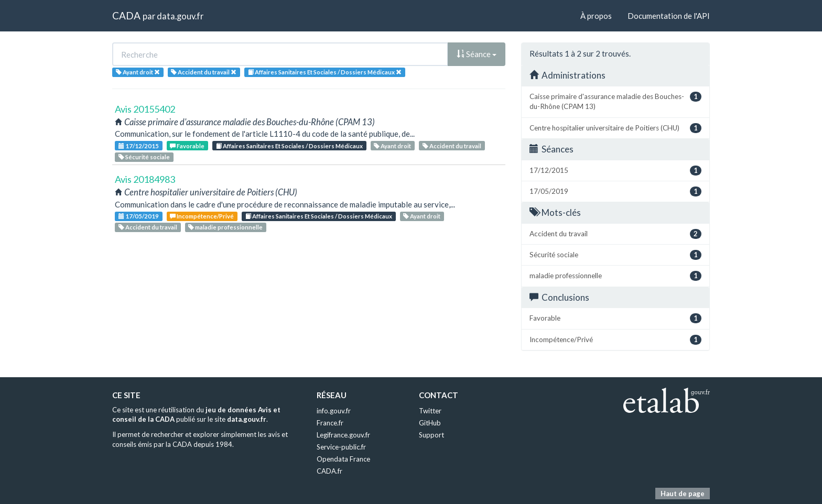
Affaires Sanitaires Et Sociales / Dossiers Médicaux (289, 146)
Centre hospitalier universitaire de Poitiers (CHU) (615, 128)
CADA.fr (329, 471)
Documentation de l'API (669, 16)
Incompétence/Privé (202, 216)
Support (431, 435)
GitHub (430, 423)
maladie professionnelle (225, 227)
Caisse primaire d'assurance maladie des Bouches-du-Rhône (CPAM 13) (615, 101)
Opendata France (343, 459)
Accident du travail (452, 146)
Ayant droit (392, 146)
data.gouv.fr (180, 16)
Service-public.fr (341, 447)
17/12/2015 (139, 146)
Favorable (187, 146)
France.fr (330, 423)
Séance (477, 54)
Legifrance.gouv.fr (343, 435)
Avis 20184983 (145, 179)
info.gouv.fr (334, 411)
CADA (126, 15)
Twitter (430, 411)
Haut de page (683, 494)
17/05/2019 (139, 216)
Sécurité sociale (144, 157)
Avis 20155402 (145, 109)
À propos (596, 16)
